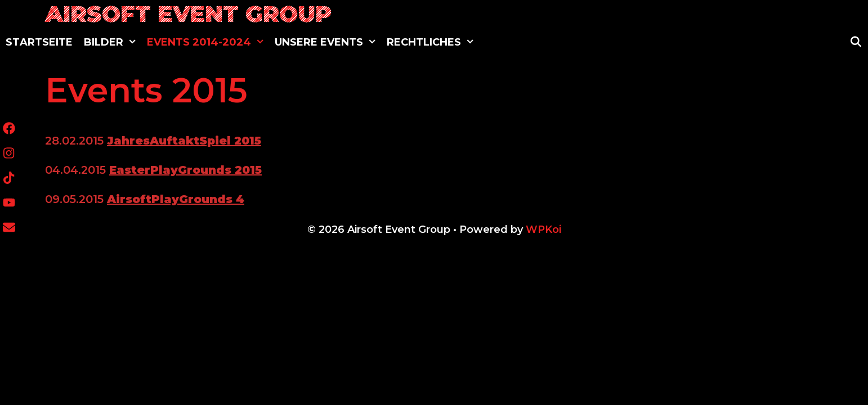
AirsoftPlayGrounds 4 (176, 199)
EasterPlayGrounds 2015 (185, 170)
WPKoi (543, 229)
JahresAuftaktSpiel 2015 (184, 141)
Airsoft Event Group (188, 14)
